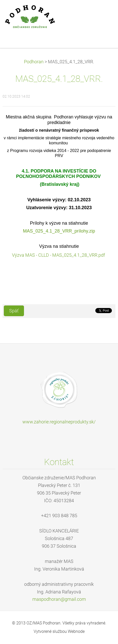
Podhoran (34, 62)
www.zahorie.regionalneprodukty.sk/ (59, 422)
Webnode (76, 631)
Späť (14, 311)
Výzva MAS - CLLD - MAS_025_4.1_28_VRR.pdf (59, 255)
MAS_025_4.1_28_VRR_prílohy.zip (59, 231)
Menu (104, 11)
